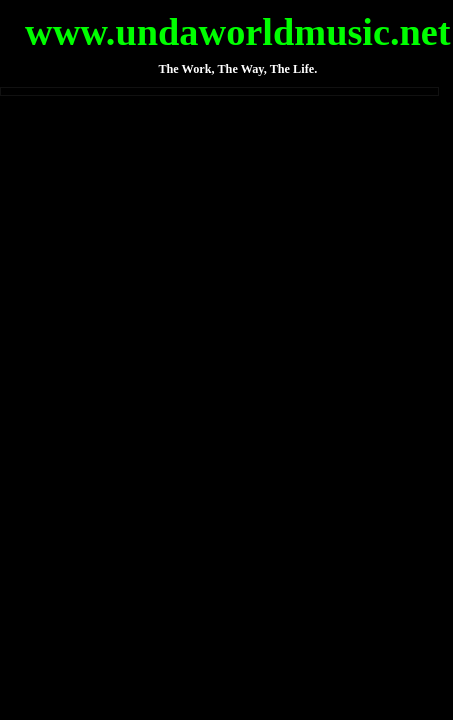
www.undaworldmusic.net (238, 32)
